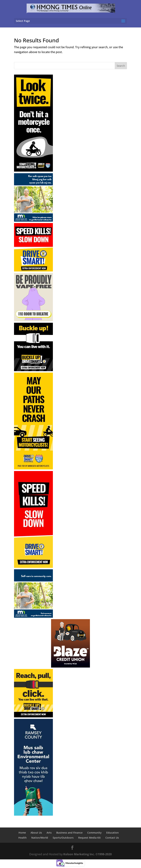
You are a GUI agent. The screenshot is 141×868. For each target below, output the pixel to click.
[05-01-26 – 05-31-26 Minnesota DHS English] (33, 617)
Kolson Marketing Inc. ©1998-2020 (87, 854)
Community (94, 833)
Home (22, 833)
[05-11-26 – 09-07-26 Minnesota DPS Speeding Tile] (33, 270)
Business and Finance (69, 833)
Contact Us (112, 838)
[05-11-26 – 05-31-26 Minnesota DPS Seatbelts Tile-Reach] (33, 716)
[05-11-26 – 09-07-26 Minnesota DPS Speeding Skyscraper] (33, 567)
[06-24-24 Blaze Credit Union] (70, 666)
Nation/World (40, 838)
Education (112, 833)
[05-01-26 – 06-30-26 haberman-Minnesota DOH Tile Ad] (33, 320)
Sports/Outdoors (63, 838)
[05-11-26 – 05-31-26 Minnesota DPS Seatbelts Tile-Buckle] (33, 370)
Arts (49, 833)
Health (22, 838)
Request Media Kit (89, 838)
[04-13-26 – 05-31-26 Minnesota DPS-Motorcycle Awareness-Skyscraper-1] (33, 171)
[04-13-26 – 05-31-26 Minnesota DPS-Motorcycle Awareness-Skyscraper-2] (33, 468)
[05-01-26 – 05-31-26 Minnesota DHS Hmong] (33, 221)
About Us (36, 833)
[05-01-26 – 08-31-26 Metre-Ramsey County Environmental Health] (33, 815)
